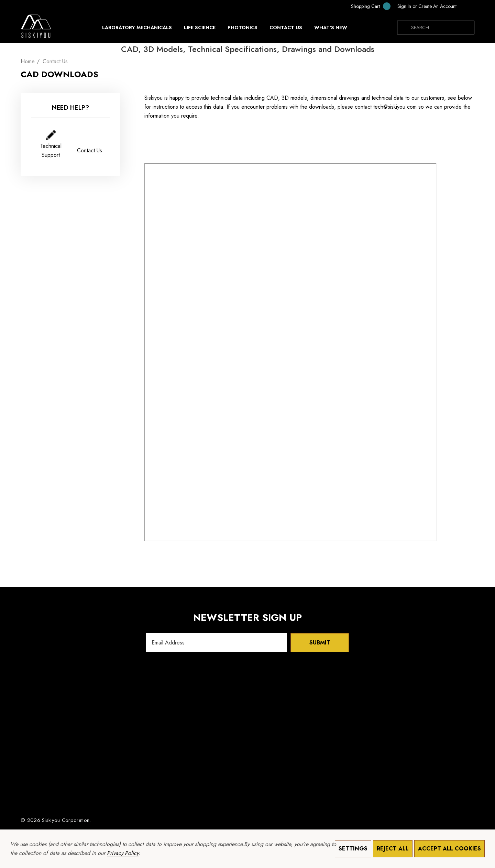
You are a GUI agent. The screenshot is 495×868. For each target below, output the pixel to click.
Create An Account (437, 6)
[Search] (404, 28)
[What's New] (331, 29)
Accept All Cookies (449, 849)
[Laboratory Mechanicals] (137, 29)
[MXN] (467, 6)
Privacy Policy (123, 853)
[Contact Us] (286, 28)
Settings (353, 849)
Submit (320, 643)
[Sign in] (404, 6)
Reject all (393, 849)
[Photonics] (243, 29)
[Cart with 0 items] (366, 6)
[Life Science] (200, 29)
